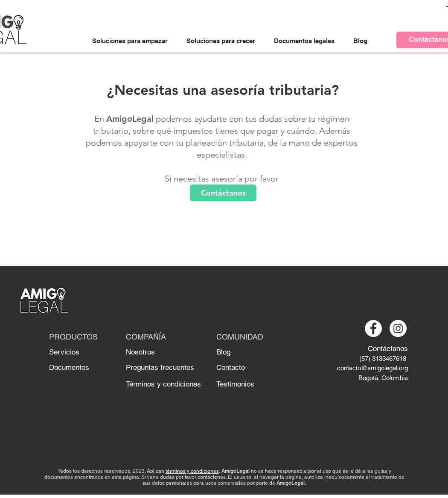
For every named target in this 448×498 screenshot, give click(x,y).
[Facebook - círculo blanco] (373, 328)
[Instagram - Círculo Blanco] (398, 328)
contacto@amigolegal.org (372, 368)
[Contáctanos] (223, 193)
